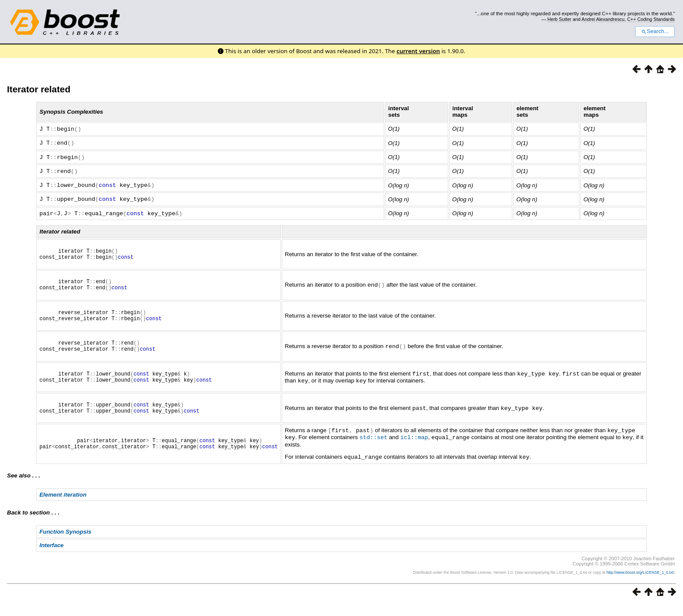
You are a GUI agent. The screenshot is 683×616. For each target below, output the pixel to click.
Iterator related (39, 89)
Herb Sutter (560, 19)
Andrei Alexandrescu (603, 19)
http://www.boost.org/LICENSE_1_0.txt (640, 584)
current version (418, 51)
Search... (655, 31)
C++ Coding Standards (651, 19)
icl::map (414, 449)
